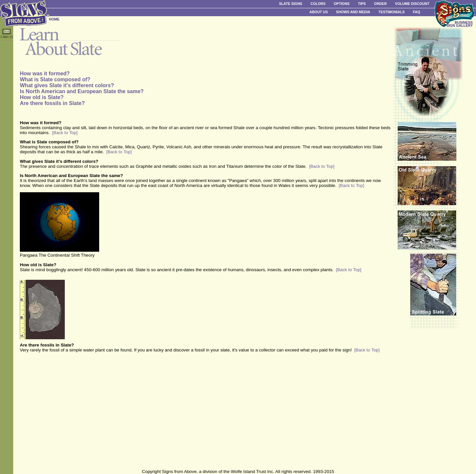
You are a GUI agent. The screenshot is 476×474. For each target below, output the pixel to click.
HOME (54, 19)
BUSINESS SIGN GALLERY (459, 24)
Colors (318, 4)
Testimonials (392, 12)
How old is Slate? (42, 97)
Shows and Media (353, 12)
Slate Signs (291, 4)
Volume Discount (412, 4)
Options (342, 4)
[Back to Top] (65, 133)
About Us (319, 12)
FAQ (416, 12)
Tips (362, 4)
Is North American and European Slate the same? (82, 91)
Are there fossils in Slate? (52, 103)
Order (380, 4)
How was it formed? (45, 73)
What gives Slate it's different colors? (67, 85)
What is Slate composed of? (55, 79)
